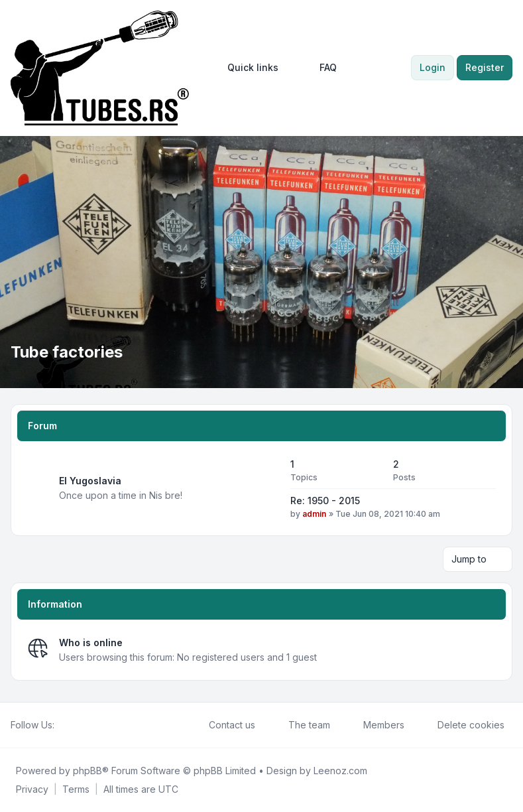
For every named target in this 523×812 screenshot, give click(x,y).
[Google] (94, 725)
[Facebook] (62, 725)
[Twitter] (73, 725)
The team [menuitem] (301, 725)
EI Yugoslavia (90, 481)
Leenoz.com (340, 771)
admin (314, 514)
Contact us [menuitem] (223, 725)
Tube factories (67, 352)
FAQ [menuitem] (320, 68)
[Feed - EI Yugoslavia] (268, 488)
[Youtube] (84, 725)
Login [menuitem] (433, 67)
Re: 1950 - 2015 (325, 501)
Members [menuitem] (375, 725)
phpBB (87, 771)
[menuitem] (247, 68)
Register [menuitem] (485, 67)
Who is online (91, 643)
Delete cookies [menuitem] (462, 725)
